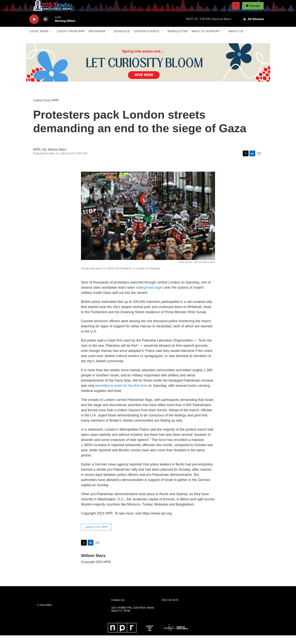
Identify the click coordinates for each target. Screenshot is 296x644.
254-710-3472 (170, 609)
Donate (257, 10)
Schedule (122, 40)
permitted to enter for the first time (121, 394)
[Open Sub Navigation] (52, 40)
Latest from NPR (71, 40)
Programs (97, 40)
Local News (39, 40)
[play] (34, 28)
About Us (236, 40)
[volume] (46, 28)
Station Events (147, 40)
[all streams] (253, 28)
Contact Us (118, 609)
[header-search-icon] (238, 10)
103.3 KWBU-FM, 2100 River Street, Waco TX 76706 (133, 618)
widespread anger (149, 296)
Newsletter (178, 40)
